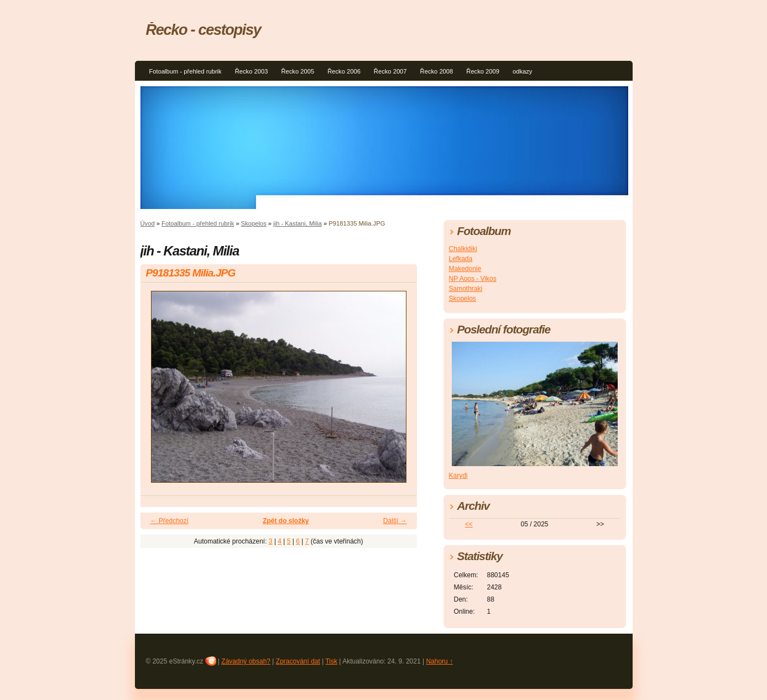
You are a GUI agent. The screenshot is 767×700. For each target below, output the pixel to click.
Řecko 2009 (483, 71)
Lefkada (461, 259)
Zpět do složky (286, 521)
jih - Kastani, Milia (298, 223)
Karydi (458, 476)
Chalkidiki (463, 249)
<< (469, 524)
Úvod (148, 223)
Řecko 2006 (344, 71)
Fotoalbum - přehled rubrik (186, 71)
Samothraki (466, 289)
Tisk (331, 661)
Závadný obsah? (246, 661)
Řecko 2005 (298, 71)
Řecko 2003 (252, 71)
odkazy (522, 71)
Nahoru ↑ (439, 661)
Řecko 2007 (390, 71)
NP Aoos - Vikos (473, 279)
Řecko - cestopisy (204, 30)
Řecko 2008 (437, 71)
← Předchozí (169, 521)
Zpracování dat (298, 661)
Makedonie (465, 269)
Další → (395, 521)
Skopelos (254, 223)
